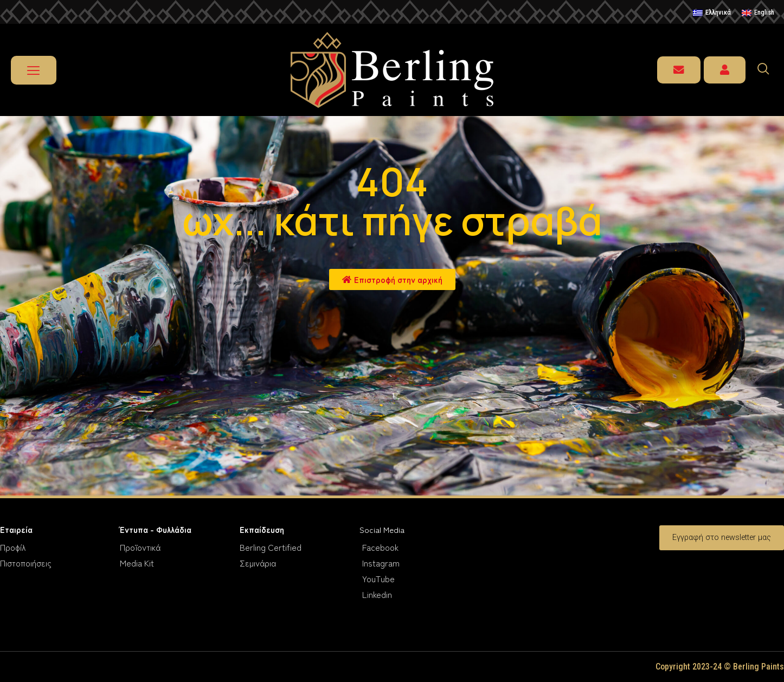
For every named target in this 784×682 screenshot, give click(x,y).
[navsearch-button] (768, 70)
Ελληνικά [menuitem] (718, 12)
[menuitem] (712, 13)
